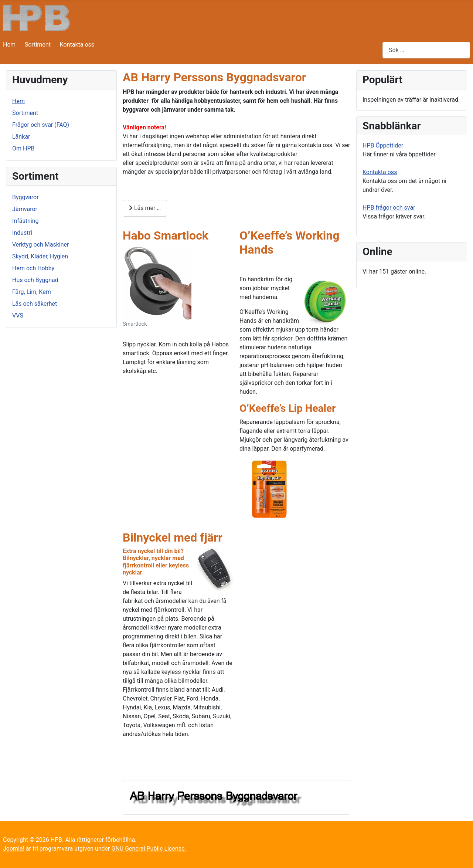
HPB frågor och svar (389, 208)
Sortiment (38, 45)
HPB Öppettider (383, 145)
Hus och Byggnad (35, 280)
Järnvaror (25, 209)
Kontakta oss (77, 45)
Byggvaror (25, 197)
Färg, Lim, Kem (32, 292)
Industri (22, 233)
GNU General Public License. (149, 849)
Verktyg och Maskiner (40, 245)
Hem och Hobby (33, 268)
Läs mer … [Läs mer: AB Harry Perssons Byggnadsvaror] (145, 208)
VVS (18, 316)
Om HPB (23, 148)
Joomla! (14, 849)
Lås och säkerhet (35, 304)
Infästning (25, 221)
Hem (9, 45)
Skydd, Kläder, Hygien (40, 256)
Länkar (21, 137)
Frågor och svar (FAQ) (41, 125)
